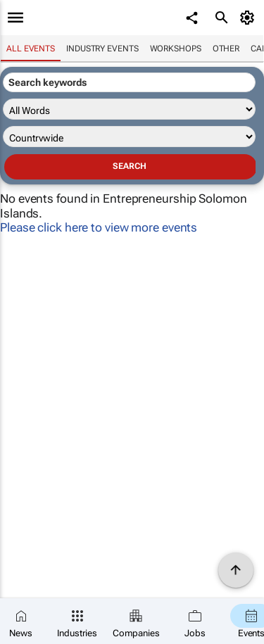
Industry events (102, 49)
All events (31, 49)
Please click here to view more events (99, 227)
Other (226, 49)
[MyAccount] (250, 18)
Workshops (176, 49)
